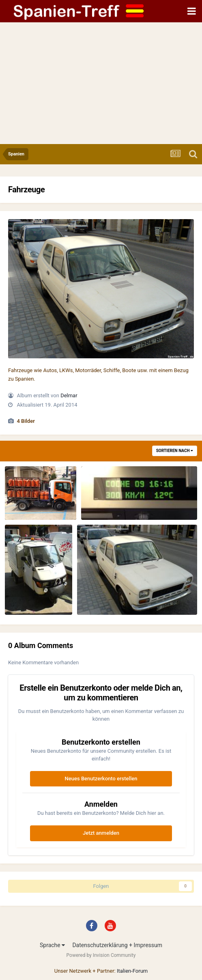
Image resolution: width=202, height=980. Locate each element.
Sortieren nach (175, 451)
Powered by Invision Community (101, 955)
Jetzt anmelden (101, 833)
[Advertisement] (101, 83)
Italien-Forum (132, 971)
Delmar (69, 395)
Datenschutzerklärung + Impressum (117, 945)
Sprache (52, 945)
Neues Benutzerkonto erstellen (101, 779)
